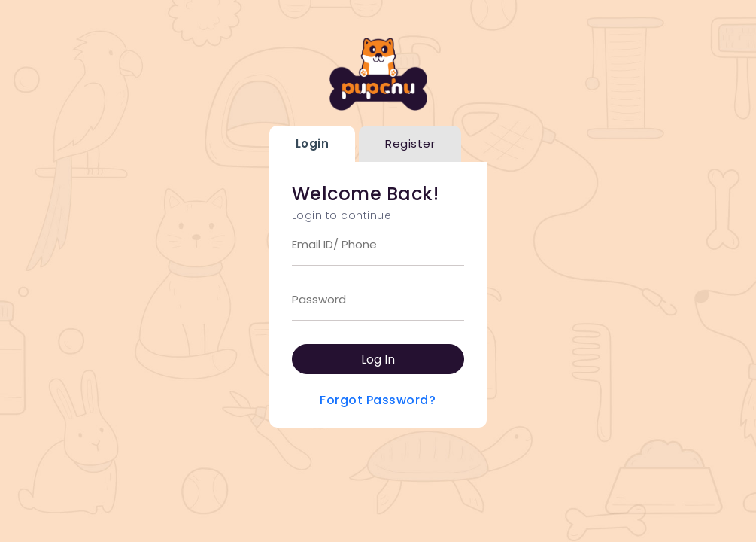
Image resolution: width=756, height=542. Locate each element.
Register (410, 143)
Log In (378, 359)
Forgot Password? (378, 400)
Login (313, 143)
